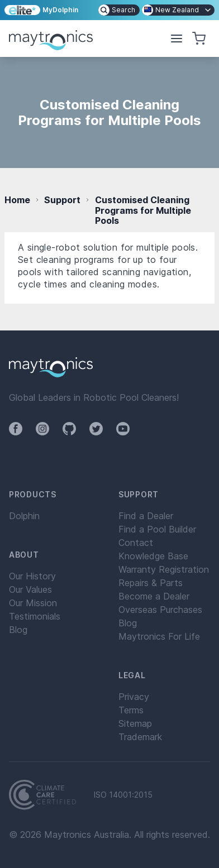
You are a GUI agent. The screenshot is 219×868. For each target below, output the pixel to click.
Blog (18, 630)
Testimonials (35, 616)
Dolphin (24, 516)
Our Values (30, 589)
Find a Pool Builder (157, 529)
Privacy (134, 697)
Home (17, 200)
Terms (131, 710)
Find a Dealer (146, 516)
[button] (177, 39)
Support (62, 200)
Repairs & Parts (151, 583)
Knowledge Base (153, 556)
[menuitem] (119, 10)
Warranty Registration (164, 569)
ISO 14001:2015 (123, 795)
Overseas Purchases (160, 610)
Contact (136, 543)
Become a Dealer (154, 596)
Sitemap (135, 723)
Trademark (140, 737)
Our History (32, 576)
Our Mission (33, 603)
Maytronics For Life (159, 636)
